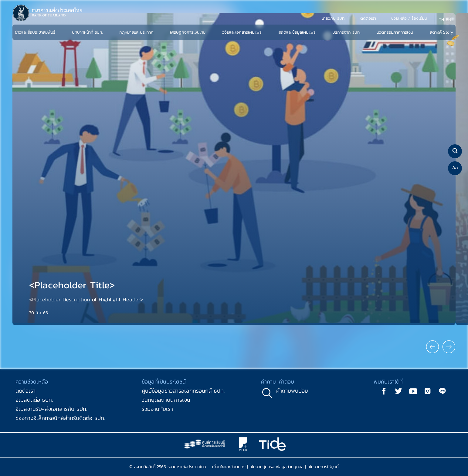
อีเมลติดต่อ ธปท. (34, 400)
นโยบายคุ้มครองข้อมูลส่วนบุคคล (276, 467)
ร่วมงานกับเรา (157, 409)
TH (441, 20)
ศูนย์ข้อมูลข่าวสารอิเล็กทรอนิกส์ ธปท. (183, 391)
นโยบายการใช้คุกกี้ (323, 467)
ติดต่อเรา (25, 391)
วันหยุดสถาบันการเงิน (166, 400)
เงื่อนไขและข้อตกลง (229, 467)
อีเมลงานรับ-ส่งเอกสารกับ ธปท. (51, 409)
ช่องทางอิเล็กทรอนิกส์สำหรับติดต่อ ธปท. (60, 418)
